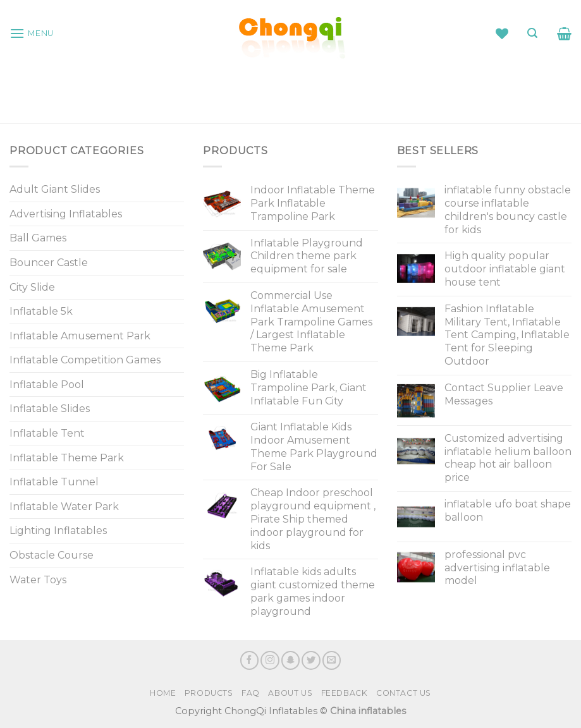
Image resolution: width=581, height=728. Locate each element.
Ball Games (38, 238)
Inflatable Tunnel (54, 482)
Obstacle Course (52, 555)
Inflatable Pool (47, 385)
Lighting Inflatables (58, 531)
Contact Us (404, 693)
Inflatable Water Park (64, 507)
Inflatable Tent (47, 433)
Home (163, 693)
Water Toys (38, 580)
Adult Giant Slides (55, 189)
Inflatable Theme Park (67, 458)
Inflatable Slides (50, 409)
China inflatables (368, 711)
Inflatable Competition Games (85, 360)
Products (209, 693)
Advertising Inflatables (66, 214)
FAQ (251, 693)
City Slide (32, 287)
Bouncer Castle (49, 263)
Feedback (345, 693)
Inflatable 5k (41, 311)
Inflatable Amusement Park (80, 336)
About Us (290, 693)
